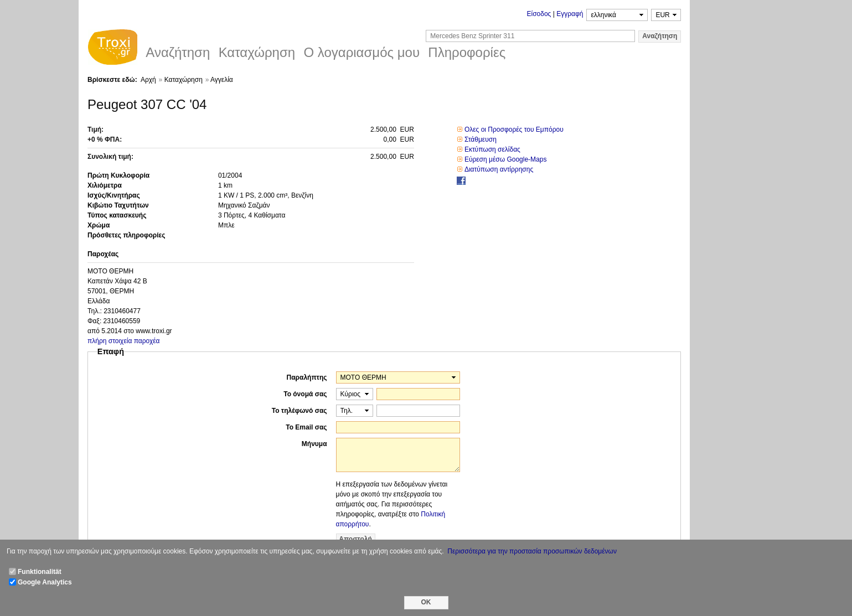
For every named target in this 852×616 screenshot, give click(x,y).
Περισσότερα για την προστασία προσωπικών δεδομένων (532, 551)
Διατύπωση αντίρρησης (499, 169)
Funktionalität (40, 572)
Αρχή (148, 80)
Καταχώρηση (184, 80)
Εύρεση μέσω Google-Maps (506, 159)
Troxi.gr (112, 49)
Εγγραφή (570, 14)
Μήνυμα (314, 444)
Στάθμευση (481, 139)
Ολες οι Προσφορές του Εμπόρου (514, 130)
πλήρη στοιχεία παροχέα (124, 341)
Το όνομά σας (305, 394)
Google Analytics (45, 582)
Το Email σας (306, 427)
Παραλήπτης (307, 377)
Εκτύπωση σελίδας (492, 149)
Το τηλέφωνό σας (300, 411)
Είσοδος (539, 14)
